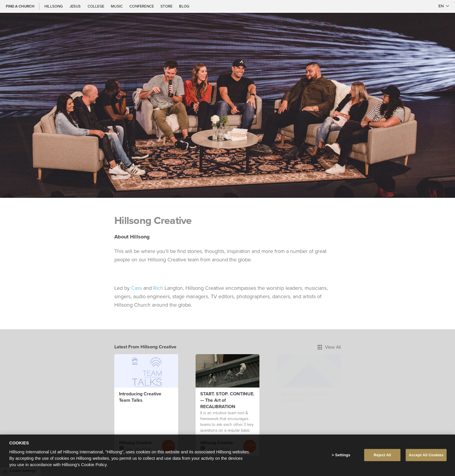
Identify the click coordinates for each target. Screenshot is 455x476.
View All (329, 347)
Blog (184, 6)
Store (167, 6)
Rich (158, 288)
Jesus (76, 6)
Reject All (382, 456)
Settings (343, 456)
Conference (142, 6)
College (96, 6)
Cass (137, 288)
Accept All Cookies (426, 456)
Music (117, 6)
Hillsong (54, 6)
